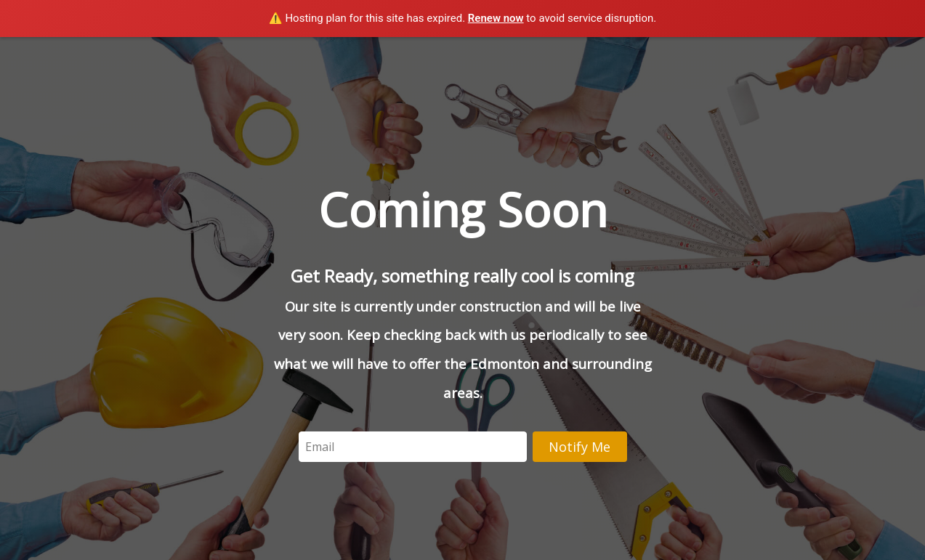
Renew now (496, 18)
